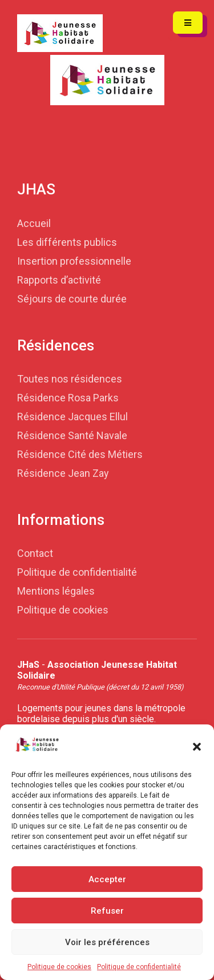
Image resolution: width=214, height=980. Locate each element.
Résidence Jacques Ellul (72, 417)
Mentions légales (56, 591)
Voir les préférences (107, 942)
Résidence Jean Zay (63, 473)
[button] (197, 746)
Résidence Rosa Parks (68, 398)
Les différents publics (67, 242)
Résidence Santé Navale (72, 435)
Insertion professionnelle (74, 261)
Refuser (107, 911)
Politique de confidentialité (139, 967)
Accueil (34, 223)
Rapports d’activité (59, 280)
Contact (35, 553)
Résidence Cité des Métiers (80, 454)
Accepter (107, 879)
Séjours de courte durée (72, 299)
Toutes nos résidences (70, 379)
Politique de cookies (59, 967)
